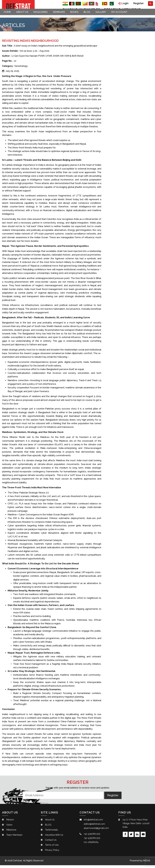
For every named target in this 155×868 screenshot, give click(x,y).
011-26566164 (91, 845)
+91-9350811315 (92, 836)
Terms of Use (52, 848)
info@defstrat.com (93, 822)
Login (125, 3)
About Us (25, 17)
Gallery (110, 17)
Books (80, 17)
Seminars (64, 17)
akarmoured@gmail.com (96, 831)
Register (139, 3)
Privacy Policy (52, 853)
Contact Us (51, 843)
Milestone (11, 833)
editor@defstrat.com (94, 827)
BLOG (94, 17)
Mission (10, 822)
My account (130, 17)
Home (9, 17)
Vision (9, 828)
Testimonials (51, 833)
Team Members (14, 838)
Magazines (44, 17)
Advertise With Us (54, 838)
